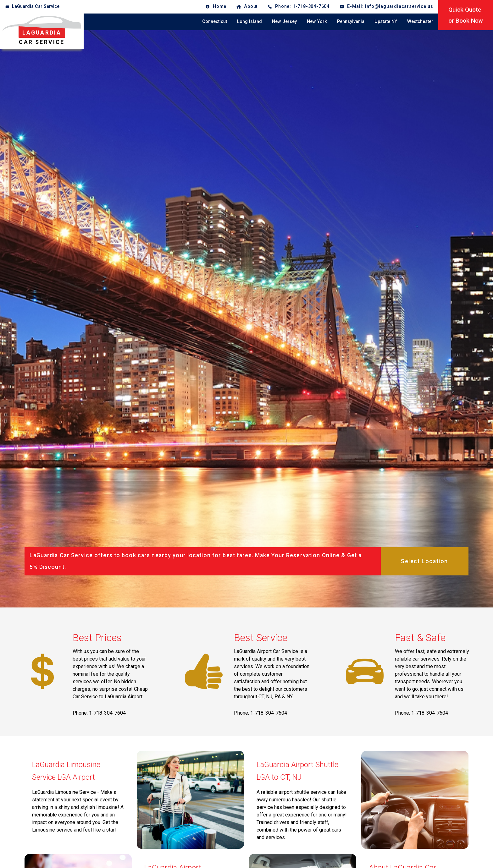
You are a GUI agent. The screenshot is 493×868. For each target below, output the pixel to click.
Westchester (420, 22)
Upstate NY (386, 22)
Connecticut (215, 22)
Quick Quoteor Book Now (466, 15)
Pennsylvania (351, 22)
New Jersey (284, 22)
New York (317, 22)
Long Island (249, 22)
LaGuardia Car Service (36, 6)
